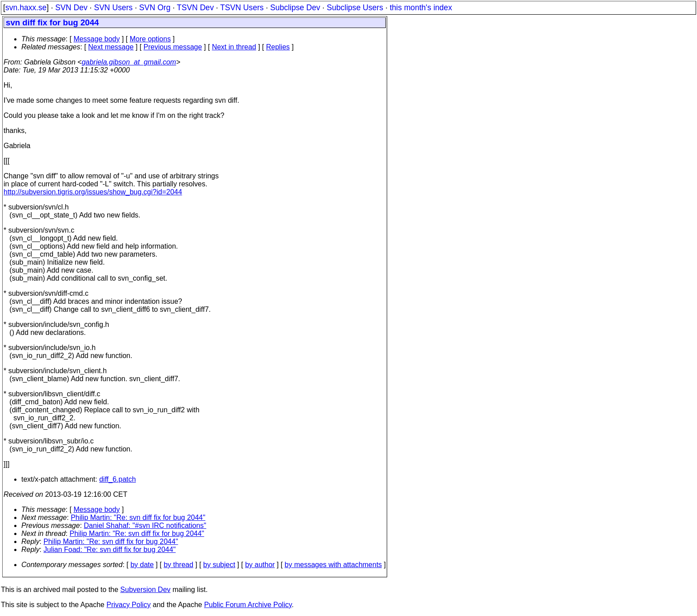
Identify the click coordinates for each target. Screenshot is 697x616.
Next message (111, 47)
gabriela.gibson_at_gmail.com (129, 62)
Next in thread (234, 47)
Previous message (173, 47)
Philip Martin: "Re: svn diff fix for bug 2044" (138, 517)
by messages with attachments (333, 565)
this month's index (421, 8)
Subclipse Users (355, 8)
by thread (178, 565)
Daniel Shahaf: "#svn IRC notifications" (145, 525)
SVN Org (155, 8)
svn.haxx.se (26, 8)
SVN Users (113, 8)
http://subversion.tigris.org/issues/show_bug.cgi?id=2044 (93, 192)
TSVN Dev (195, 8)
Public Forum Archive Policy (248, 605)
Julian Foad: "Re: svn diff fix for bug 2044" (110, 550)
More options (150, 39)
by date (142, 565)
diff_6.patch (117, 479)
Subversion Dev (146, 590)
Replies (278, 47)
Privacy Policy (128, 605)
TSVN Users (242, 8)
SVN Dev (71, 8)
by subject (219, 565)
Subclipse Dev (295, 8)
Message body (96, 39)
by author (260, 565)
